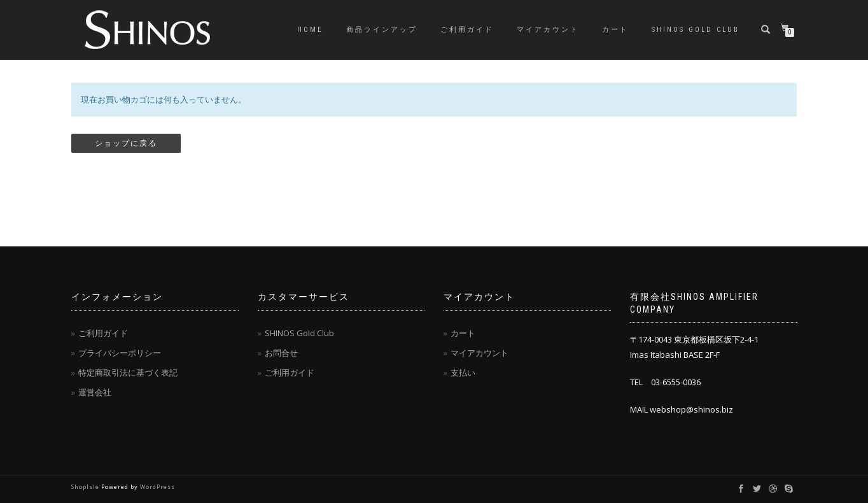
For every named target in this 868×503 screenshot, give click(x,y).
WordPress (157, 487)
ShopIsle (86, 487)
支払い (463, 372)
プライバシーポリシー (120, 353)
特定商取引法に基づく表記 (128, 372)
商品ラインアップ (382, 30)
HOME (310, 30)
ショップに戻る (126, 143)
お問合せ (281, 353)
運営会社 (95, 392)
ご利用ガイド (467, 30)
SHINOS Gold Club (696, 30)
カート (615, 30)
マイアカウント (548, 30)
